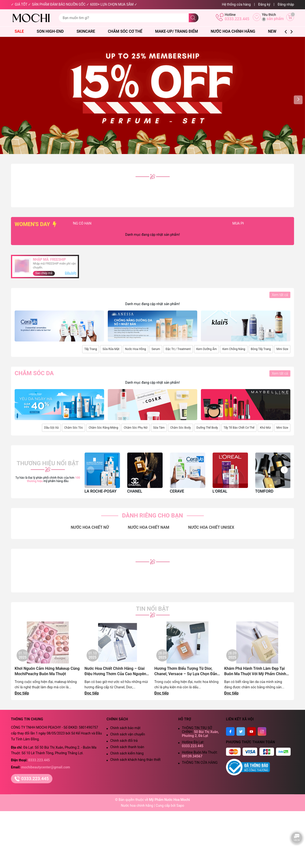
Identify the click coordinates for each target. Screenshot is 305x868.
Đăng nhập (286, 4)
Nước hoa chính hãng (138, 806)
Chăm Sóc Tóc (74, 428)
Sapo (180, 806)
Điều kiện (71, 273)
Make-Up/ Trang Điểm (179, 31)
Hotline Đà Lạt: (193, 744)
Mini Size (282, 349)
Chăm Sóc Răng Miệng (103, 428)
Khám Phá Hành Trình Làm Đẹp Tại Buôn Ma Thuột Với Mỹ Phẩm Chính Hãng (255, 671)
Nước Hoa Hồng (136, 349)
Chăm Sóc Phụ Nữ (135, 428)
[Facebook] (230, 731)
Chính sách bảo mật (125, 728)
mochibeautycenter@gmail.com (46, 767)
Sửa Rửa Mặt (111, 349)
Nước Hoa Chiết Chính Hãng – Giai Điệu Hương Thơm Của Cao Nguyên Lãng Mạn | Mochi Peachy (115, 671)
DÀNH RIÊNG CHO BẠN (152, 516)
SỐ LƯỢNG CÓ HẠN (88, 223)
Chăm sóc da (34, 373)
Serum (156, 349)
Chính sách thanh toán (127, 747)
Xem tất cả (280, 295)
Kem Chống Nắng (234, 349)
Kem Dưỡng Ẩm (207, 349)
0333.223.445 (237, 19)
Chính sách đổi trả (124, 741)
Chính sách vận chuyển (128, 734)
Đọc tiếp (22, 693)
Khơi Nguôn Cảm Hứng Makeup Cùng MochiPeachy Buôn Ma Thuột (47, 671)
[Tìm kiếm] (194, 18)
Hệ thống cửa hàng (236, 4)
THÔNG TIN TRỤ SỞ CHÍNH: (200, 732)
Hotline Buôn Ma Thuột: (200, 754)
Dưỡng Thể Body (207, 428)
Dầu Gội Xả (51, 428)
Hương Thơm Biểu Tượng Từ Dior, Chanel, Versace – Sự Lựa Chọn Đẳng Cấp (187, 671)
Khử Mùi (265, 428)
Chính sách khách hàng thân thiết (135, 760)
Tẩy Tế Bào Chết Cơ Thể (239, 428)
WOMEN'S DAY (36, 224)
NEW (272, 31)
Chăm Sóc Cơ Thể (128, 31)
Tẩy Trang (91, 349)
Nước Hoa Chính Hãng (235, 31)
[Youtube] (251, 731)
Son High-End (53, 31)
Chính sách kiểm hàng (127, 753)
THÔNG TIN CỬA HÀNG (200, 763)
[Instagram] (262, 731)
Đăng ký (264, 4)
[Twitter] (241, 731)
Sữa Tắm (159, 428)
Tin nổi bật (153, 609)
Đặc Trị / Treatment (178, 349)
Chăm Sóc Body (180, 428)
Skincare (88, 31)
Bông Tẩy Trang (261, 349)
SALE (22, 31)
